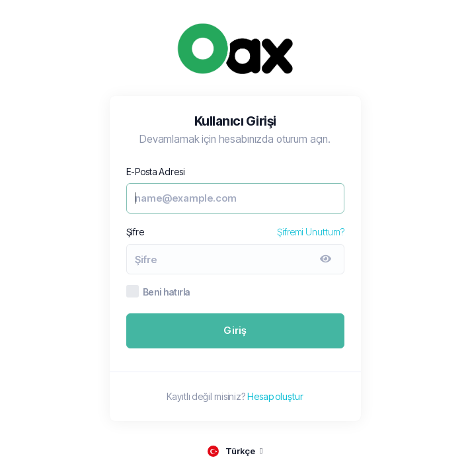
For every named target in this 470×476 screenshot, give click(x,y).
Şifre (135, 232)
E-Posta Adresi (156, 172)
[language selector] (235, 451)
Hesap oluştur (275, 396)
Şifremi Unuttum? (310, 232)
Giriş (235, 330)
